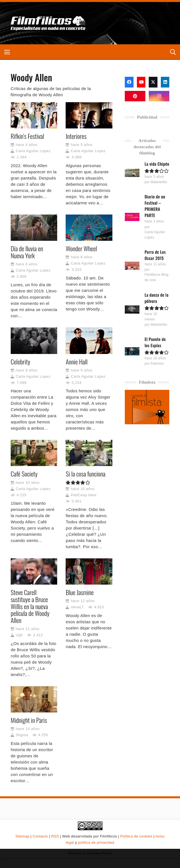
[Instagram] (159, 96)
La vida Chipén (157, 164)
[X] (153, 82)
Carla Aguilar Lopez (33, 151)
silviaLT (77, 607)
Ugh (19, 635)
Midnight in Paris (29, 720)
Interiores (76, 136)
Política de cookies (136, 836)
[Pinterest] (135, 96)
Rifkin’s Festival (27, 136)
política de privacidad (96, 842)
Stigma (22, 735)
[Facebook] (129, 82)
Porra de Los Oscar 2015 (155, 255)
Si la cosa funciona (85, 474)
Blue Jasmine (80, 592)
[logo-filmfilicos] (48, 23)
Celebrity (20, 361)
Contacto (40, 836)
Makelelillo (159, 182)
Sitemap (22, 836)
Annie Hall (76, 361)
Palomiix (157, 364)
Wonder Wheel (81, 248)
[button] (7, 52)
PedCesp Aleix (84, 495)
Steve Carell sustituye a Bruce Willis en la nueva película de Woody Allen (30, 606)
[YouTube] (141, 82)
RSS (55, 836)
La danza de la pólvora (157, 298)
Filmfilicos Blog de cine (157, 277)
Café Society (24, 474)
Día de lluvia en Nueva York (27, 252)
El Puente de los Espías (155, 342)
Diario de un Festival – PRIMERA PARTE (155, 206)
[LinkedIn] (165, 82)
